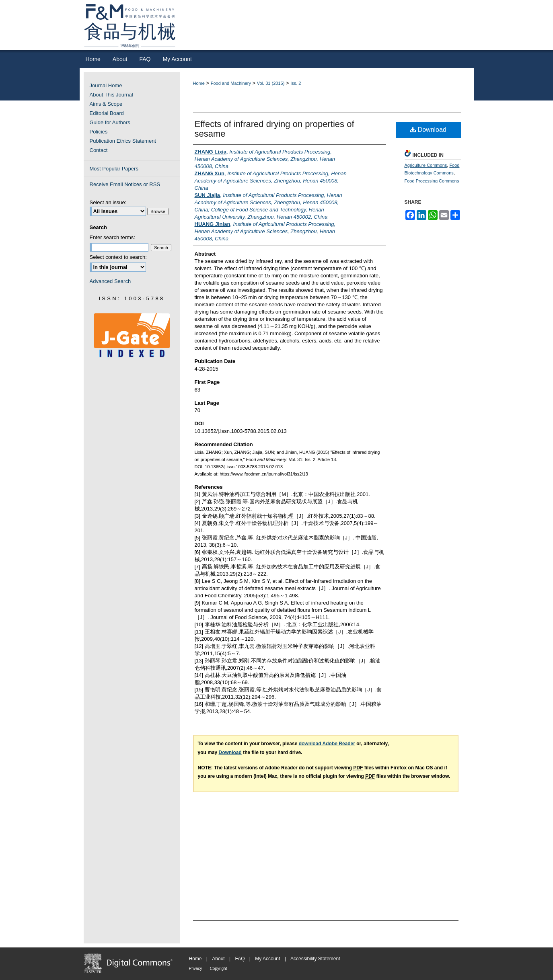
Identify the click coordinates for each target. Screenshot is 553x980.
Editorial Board (107, 113)
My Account (267, 959)
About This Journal (111, 95)
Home (199, 83)
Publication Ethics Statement (123, 141)
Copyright (219, 969)
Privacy (196, 969)
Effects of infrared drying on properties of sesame (274, 129)
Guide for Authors (110, 122)
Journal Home (106, 85)
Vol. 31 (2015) (271, 83)
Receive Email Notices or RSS (125, 184)
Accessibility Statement (315, 959)
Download (428, 130)
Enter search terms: (112, 237)
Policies (99, 132)
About (218, 959)
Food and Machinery (231, 83)
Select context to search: (118, 257)
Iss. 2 (296, 83)
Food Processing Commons (432, 181)
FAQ (240, 959)
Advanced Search (110, 281)
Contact (99, 150)
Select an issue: (108, 202)
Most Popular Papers (114, 169)
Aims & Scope (106, 104)
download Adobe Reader (327, 744)
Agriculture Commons (426, 165)
